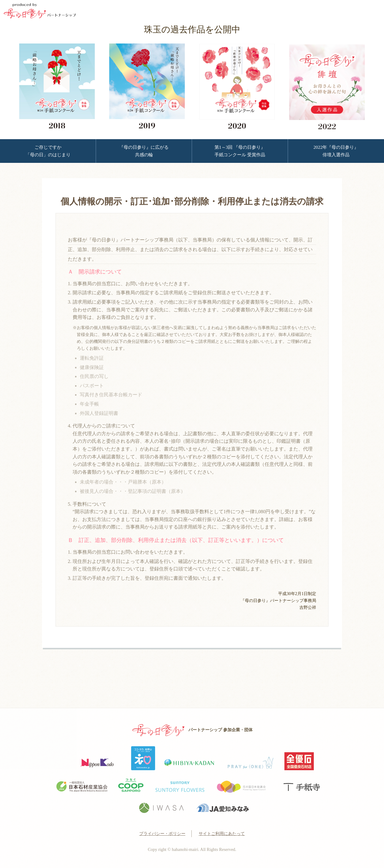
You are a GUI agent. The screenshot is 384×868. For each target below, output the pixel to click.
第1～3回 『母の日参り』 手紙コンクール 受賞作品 (240, 151)
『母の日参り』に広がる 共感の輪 (144, 151)
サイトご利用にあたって (222, 834)
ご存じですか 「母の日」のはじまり (48, 151)
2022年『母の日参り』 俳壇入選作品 (336, 151)
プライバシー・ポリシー (162, 834)
